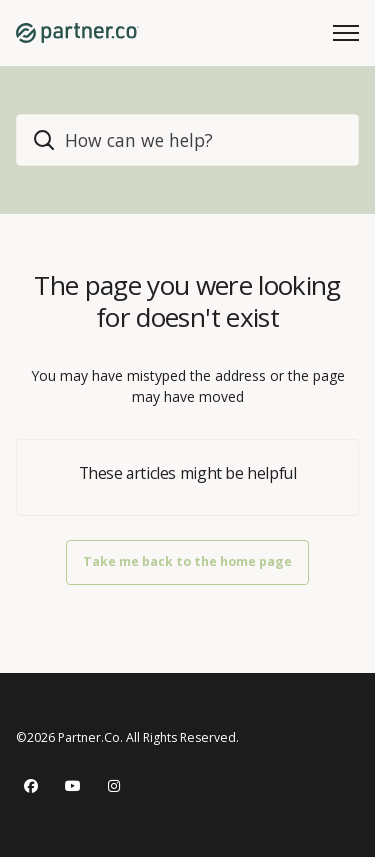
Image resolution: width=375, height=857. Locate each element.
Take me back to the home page (187, 561)
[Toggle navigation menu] (346, 33)
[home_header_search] (187, 140)
